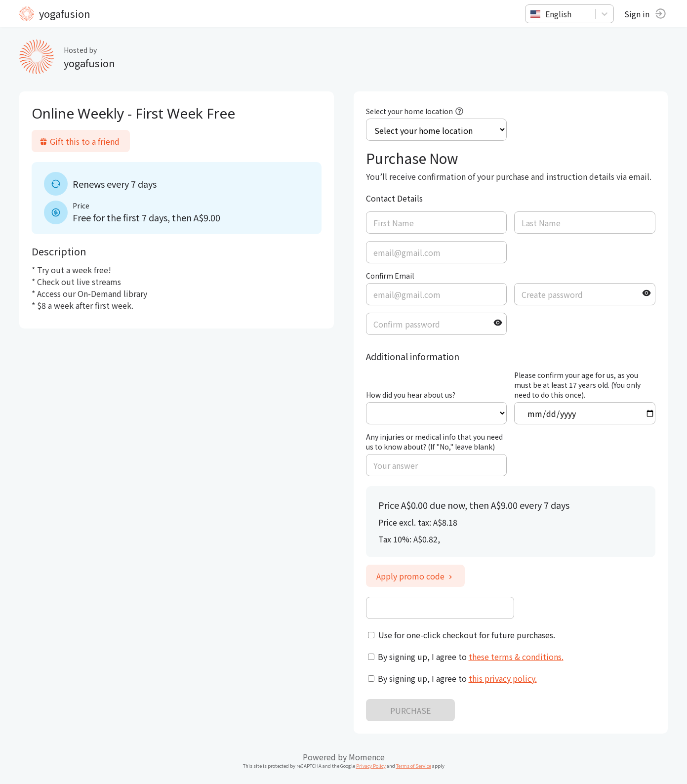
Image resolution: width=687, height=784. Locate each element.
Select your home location (409, 111)
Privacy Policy (371, 766)
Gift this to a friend (80, 141)
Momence (367, 757)
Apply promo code (415, 576)
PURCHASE (410, 710)
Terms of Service (414, 766)
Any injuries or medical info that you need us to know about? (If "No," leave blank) (434, 442)
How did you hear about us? (411, 395)
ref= (436, 413)
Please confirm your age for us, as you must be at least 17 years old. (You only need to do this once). (577, 385)
